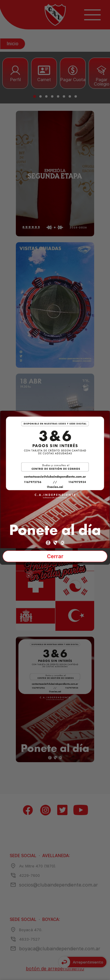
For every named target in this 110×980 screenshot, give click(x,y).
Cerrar (55, 556)
